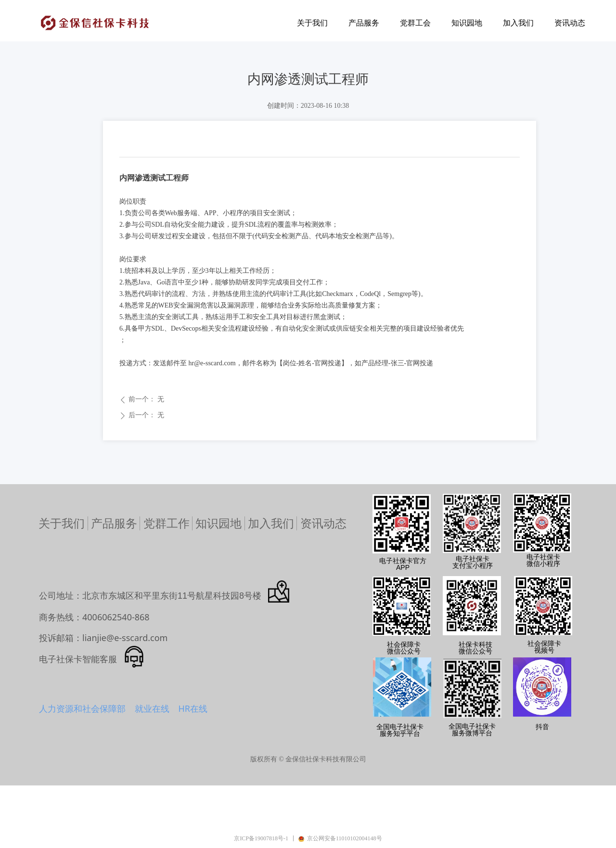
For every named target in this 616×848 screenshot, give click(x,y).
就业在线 (152, 708)
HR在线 (193, 708)
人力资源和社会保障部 (82, 708)
